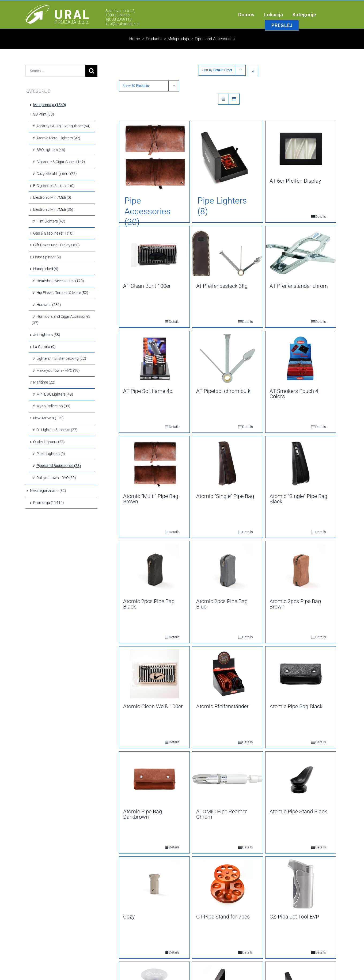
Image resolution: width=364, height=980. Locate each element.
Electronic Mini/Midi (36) (53, 209)
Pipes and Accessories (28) (59, 466)
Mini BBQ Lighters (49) (55, 394)
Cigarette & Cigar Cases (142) (61, 162)
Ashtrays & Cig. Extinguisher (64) (63, 126)
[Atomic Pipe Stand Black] (301, 779)
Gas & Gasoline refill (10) (53, 233)
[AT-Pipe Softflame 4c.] (154, 358)
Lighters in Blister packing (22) (61, 358)
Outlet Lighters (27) (49, 442)
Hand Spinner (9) (47, 257)
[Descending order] (253, 72)
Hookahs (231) (49, 305)
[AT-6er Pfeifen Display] (301, 148)
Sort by (217, 70)
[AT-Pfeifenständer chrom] (301, 253)
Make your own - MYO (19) (58, 370)
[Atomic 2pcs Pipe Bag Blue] (227, 569)
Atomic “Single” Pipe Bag (225, 496)
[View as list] (234, 99)
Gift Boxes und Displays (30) (56, 245)
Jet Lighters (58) (47, 335)
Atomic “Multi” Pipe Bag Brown (151, 499)
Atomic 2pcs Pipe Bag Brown (295, 604)
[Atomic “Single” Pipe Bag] (227, 464)
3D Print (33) (44, 114)
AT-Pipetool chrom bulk (223, 391)
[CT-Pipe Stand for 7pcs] (227, 884)
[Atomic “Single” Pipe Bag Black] (301, 464)
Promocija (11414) (49, 503)
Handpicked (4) (46, 269)
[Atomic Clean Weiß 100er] (154, 674)
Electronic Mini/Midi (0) (52, 197)
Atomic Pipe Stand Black (298, 811)
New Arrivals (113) (48, 418)
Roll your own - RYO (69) (56, 478)
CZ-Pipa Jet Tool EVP (294, 917)
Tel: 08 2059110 (119, 19)
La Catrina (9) (44, 347)
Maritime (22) (44, 382)
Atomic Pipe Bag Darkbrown (143, 814)
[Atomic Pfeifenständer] (227, 674)
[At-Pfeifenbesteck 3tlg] (227, 253)
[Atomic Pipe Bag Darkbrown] (154, 779)
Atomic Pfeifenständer (222, 706)
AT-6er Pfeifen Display (295, 181)
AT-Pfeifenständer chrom (299, 286)
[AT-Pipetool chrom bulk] (227, 358)
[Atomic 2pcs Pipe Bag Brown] (301, 569)
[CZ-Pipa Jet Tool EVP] (301, 884)
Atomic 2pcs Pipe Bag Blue (222, 604)
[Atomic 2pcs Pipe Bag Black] (154, 569)
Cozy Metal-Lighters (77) (57, 174)
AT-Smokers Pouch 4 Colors (294, 394)
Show (136, 86)
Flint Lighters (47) (51, 221)
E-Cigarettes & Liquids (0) (54, 186)
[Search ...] (55, 71)
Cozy (129, 917)
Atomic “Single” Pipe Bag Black (298, 499)
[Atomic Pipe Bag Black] (301, 674)
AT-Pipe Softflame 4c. (148, 391)
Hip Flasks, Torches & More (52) (62, 293)
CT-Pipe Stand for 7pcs (223, 917)
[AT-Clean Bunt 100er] (154, 253)
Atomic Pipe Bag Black (296, 706)
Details (317, 217)
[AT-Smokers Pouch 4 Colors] (301, 358)
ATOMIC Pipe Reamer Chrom (222, 814)
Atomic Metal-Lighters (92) (58, 138)
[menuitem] (251, 14)
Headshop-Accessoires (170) (60, 281)
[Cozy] (154, 884)
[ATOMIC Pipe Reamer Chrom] (227, 779)
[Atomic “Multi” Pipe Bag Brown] (154, 464)
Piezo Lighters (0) (51, 454)
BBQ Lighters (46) (51, 150)
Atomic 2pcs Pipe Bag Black (149, 604)
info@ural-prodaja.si (122, 24)
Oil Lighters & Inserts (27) (57, 430)
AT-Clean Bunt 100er (147, 286)
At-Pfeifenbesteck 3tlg (222, 286)
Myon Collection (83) (53, 406)
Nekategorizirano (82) (48, 491)
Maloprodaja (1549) (50, 105)
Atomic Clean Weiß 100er (153, 706)
